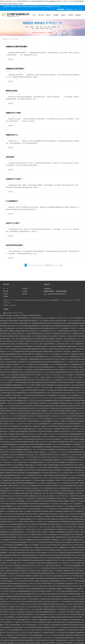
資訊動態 (56, 15)
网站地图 (26, 468)
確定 (61, 188)
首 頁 (6, 436)
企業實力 (63, 15)
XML (80, 9)
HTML (76, 9)
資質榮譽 (6, 444)
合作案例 (71, 15)
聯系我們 (78, 15)
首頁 (34, 15)
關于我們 (41, 15)
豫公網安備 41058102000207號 (13, 460)
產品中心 (49, 15)
